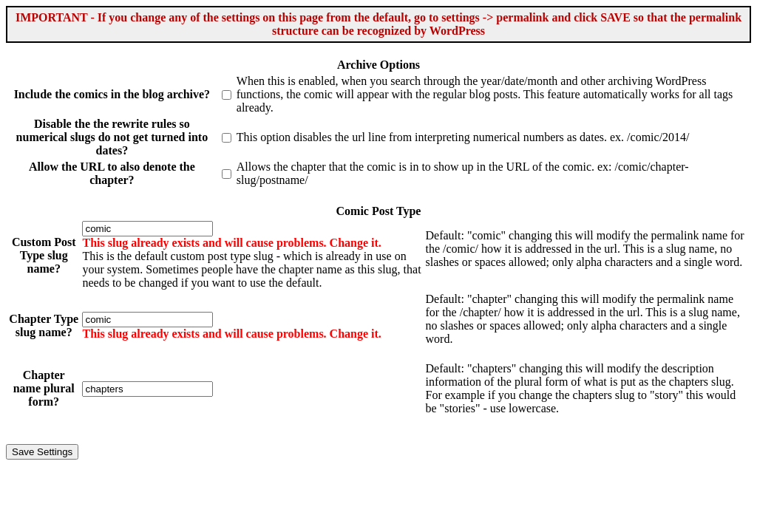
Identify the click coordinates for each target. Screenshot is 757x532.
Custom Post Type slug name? (44, 255)
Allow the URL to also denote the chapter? (112, 173)
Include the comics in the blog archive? (112, 94)
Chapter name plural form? (44, 388)
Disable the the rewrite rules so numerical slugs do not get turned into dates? (112, 137)
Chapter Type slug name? (44, 325)
